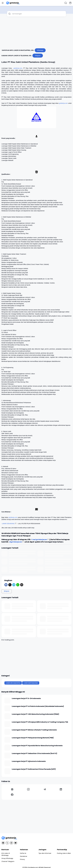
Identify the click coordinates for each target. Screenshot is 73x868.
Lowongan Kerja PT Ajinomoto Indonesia (29, 761)
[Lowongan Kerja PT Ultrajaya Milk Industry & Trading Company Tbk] (7, 724)
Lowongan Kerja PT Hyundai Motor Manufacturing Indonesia (37, 746)
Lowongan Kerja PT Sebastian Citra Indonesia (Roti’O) (34, 754)
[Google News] (12, 789)
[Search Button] (66, 3)
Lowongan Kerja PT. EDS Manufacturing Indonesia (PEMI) (35, 714)
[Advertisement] (36, 33)
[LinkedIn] (61, 789)
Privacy (22, 859)
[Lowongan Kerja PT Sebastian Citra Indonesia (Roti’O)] (7, 755)
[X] (10, 585)
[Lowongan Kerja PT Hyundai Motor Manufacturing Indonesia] (7, 748)
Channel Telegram (8, 861)
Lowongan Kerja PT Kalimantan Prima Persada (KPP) (34, 769)
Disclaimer (24, 856)
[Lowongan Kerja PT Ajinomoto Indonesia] (7, 763)
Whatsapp (40, 50)
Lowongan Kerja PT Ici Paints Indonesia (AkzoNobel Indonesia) (38, 706)
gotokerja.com (18, 68)
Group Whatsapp (7, 858)
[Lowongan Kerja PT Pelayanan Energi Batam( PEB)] (7, 740)
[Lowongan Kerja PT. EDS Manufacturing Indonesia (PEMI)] (7, 716)
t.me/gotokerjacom (39, 539)
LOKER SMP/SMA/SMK (31, 683)
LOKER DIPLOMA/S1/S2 (13, 683)
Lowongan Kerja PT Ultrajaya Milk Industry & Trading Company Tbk (40, 722)
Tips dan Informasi (45, 853)
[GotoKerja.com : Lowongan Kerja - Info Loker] (36, 838)
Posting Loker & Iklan (64, 853)
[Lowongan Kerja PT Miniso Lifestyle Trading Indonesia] (7, 732)
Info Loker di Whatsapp (6, 854)
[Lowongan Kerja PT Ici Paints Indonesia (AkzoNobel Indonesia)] (7, 708)
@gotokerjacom (16, 542)
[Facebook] (6, 585)
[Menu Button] (3, 3)
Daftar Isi (23, 853)
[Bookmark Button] (70, 3)
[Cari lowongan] (38, 14)
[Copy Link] (22, 585)
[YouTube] (16, 843)
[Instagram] (28, 789)
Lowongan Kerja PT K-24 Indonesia (26, 699)
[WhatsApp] (18, 585)
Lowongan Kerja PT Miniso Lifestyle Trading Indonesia (34, 730)
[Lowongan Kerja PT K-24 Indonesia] (7, 700)
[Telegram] (14, 585)
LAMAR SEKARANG (8, 524)
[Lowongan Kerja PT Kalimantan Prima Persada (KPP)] (7, 771)
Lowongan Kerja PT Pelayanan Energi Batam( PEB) (33, 738)
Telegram (38, 56)
